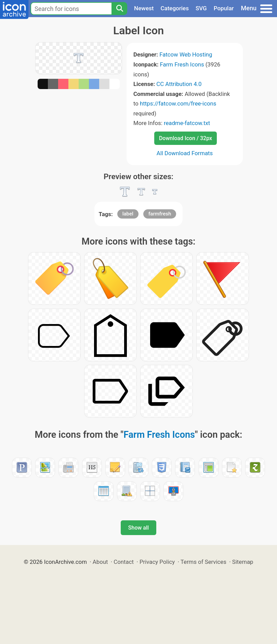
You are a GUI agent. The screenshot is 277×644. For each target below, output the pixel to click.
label (128, 214)
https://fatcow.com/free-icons (178, 103)
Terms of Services (203, 562)
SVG (201, 8)
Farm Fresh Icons (182, 64)
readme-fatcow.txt (187, 123)
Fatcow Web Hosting (186, 54)
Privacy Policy (157, 562)
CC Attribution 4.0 (179, 84)
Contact (124, 562)
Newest (144, 8)
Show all (138, 528)
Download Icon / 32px (186, 138)
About (100, 562)
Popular (224, 8)
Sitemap (243, 562)
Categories (175, 8)
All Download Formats (185, 153)
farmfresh (160, 214)
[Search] (119, 9)
